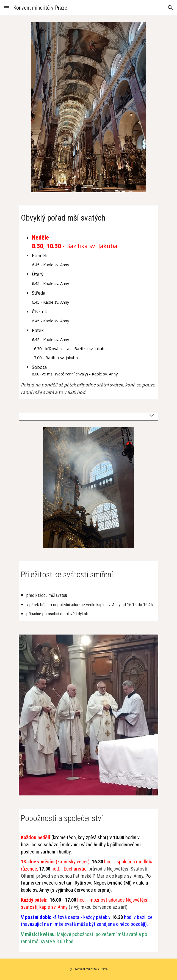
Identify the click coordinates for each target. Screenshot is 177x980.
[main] (88, 217)
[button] (7, 8)
